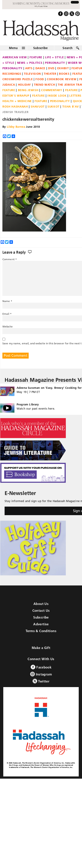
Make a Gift (41, 648)
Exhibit (63, 68)
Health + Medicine (17, 101)
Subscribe (41, 48)
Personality (55, 63)
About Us (41, 604)
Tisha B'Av (71, 106)
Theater (50, 74)
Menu (13, 48)
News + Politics (30, 63)
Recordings (12, 74)
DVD (51, 68)
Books (64, 74)
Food (40, 79)
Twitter (41, 681)
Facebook (41, 667)
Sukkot (53, 106)
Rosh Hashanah (15, 106)
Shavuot (38, 106)
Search (68, 48)
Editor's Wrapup (16, 95)
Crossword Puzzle (17, 79)
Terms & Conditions (41, 631)
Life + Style (54, 57)
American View (15, 57)
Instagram (41, 674)
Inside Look (57, 95)
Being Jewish (28, 90)
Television (32, 74)
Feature (36, 57)
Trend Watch (44, 85)
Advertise (41, 624)
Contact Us (41, 611)
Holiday (25, 85)
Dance (40, 68)
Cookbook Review (62, 79)
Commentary (52, 90)
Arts (29, 68)
